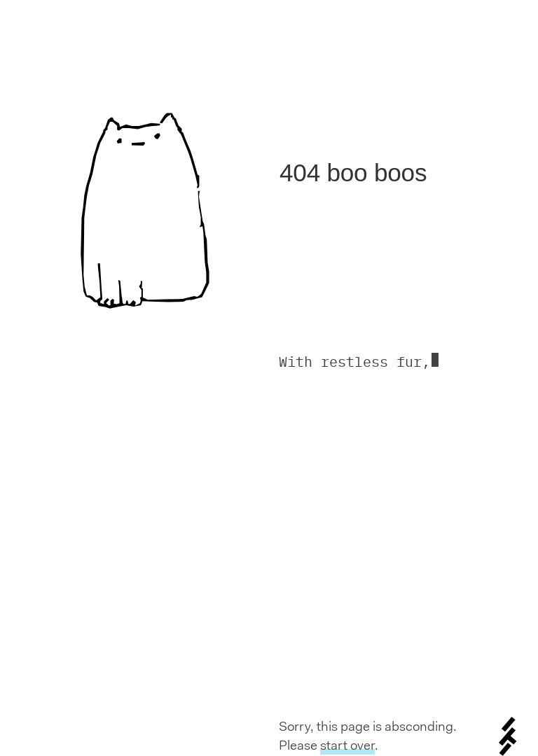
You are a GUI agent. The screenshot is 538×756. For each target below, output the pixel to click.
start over (347, 745)
